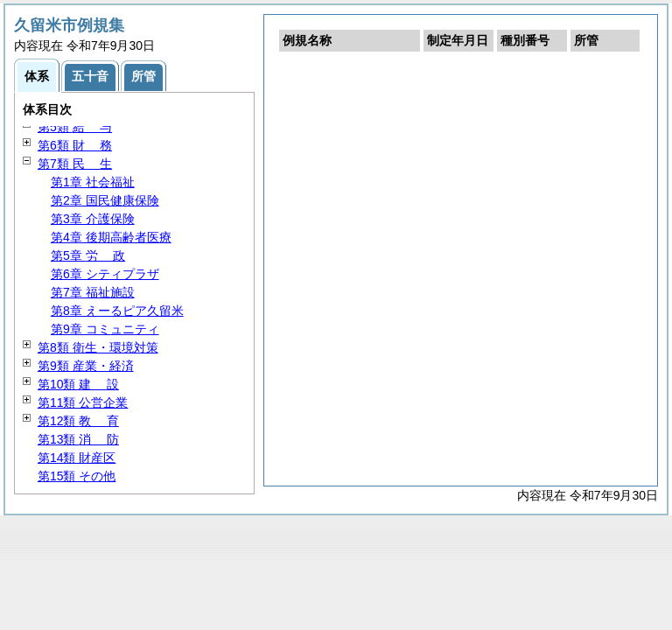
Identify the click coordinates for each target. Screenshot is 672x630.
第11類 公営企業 (83, 402)
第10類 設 (78, 384)
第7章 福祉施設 (93, 292)
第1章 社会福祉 (93, 182)
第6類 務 (75, 145)
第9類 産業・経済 (86, 366)
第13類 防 (78, 439)
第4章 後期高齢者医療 (111, 237)
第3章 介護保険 (93, 219)
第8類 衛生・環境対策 (98, 347)
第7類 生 (75, 164)
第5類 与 (75, 127)
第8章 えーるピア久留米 (117, 311)
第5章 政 (88, 255)
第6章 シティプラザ (105, 274)
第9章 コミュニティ (105, 329)
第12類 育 (78, 421)
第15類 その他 (77, 476)
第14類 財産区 (77, 458)
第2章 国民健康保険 (105, 200)
